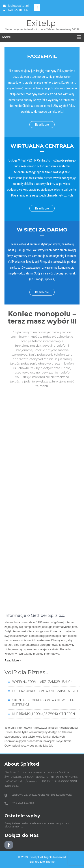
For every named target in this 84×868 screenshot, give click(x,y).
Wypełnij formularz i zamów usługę (42, 682)
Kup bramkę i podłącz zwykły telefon (44, 714)
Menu (7, 37)
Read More (42, 125)
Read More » (13, 660)
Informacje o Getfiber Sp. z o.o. (35, 615)
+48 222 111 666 (15, 10)
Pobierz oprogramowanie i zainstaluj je (46, 691)
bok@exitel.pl (16, 6)
